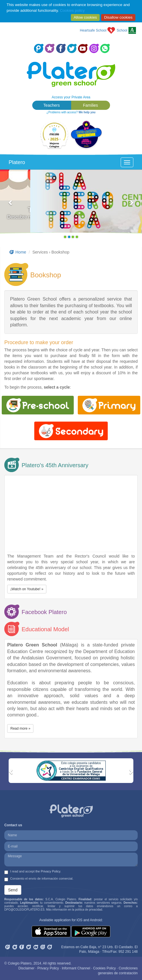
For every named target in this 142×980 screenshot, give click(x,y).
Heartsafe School (93, 30)
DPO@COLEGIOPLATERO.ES (24, 910)
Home (17, 252)
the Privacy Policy (48, 871)
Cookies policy (72, 10)
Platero (17, 162)
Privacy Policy (48, 968)
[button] (11, 205)
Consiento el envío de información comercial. (39, 879)
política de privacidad (89, 910)
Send (13, 890)
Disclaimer (26, 968)
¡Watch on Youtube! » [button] (27, 589)
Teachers (52, 105)
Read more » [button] (20, 728)
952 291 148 (128, 952)
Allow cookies (85, 17)
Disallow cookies (118, 17)
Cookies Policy (104, 968)
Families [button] (90, 105)
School (122, 30)
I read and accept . (33, 872)
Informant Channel (76, 968)
